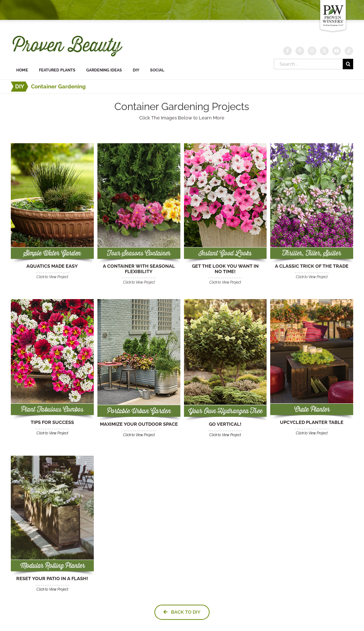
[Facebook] (288, 51)
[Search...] (308, 64)
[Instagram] (312, 51)
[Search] (348, 64)
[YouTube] (337, 51)
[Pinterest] (300, 51)
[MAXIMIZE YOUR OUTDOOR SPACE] (139, 301)
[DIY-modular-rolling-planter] (52, 458)
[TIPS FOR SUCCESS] (52, 301)
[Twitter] (324, 51)
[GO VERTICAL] (225, 301)
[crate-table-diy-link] (312, 301)
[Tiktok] (349, 51)
